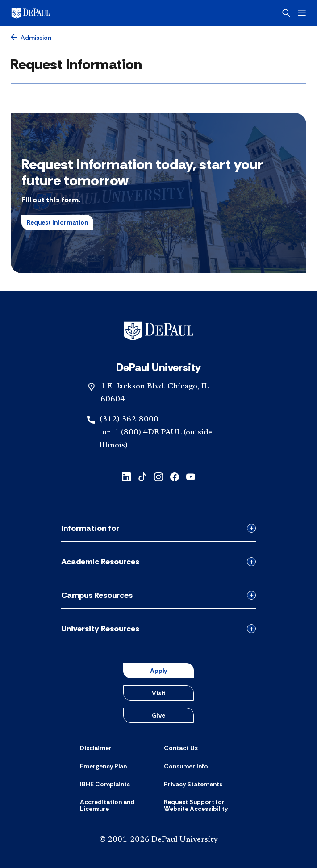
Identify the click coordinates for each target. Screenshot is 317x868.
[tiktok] (142, 476)
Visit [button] (159, 693)
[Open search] (286, 13)
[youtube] (191, 476)
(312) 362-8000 (129, 420)
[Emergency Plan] (103, 766)
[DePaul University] (45, 13)
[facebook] (175, 476)
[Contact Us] (181, 748)
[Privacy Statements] (193, 784)
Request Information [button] (57, 222)
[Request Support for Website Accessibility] (200, 806)
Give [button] (158, 715)
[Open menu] (302, 13)
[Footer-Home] (159, 331)
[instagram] (158, 476)
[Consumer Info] (186, 766)
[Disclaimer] (96, 748)
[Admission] (31, 38)
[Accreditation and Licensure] (117, 806)
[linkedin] (126, 476)
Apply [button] (158, 671)
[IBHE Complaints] (105, 784)
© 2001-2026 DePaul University (158, 840)
